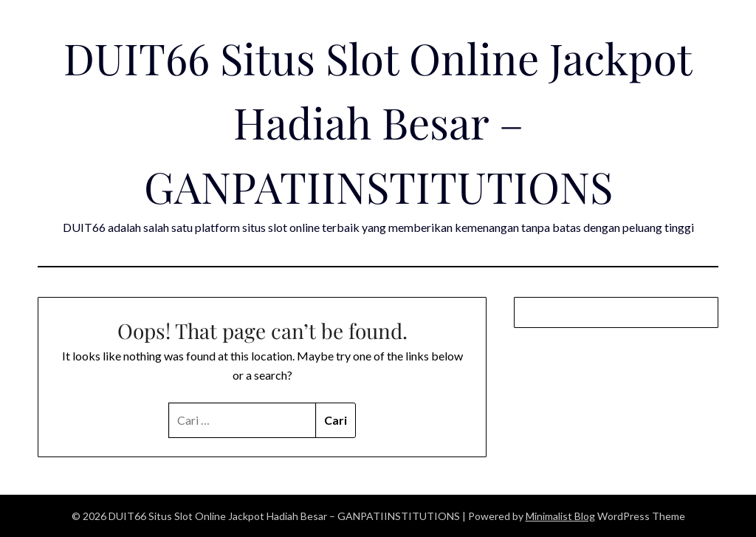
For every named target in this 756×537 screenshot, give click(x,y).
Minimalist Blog (560, 516)
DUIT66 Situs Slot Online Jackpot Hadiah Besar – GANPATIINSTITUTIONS (378, 122)
